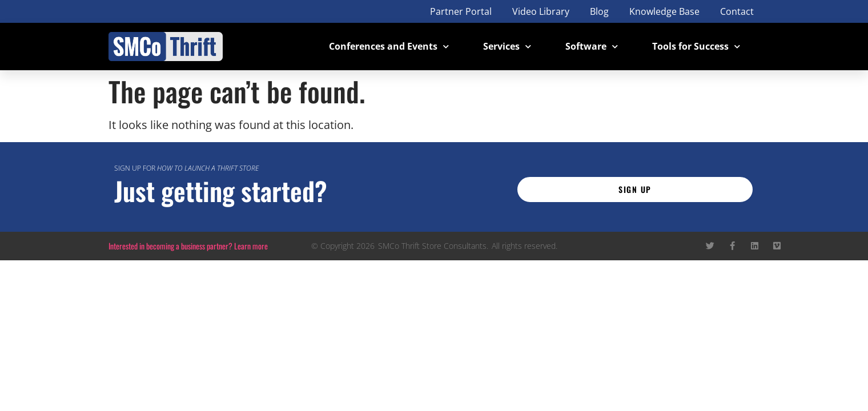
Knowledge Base (664, 11)
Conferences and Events (389, 47)
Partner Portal (461, 11)
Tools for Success (696, 47)
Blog (599, 11)
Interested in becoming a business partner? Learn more (188, 246)
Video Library (541, 11)
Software (592, 47)
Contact (737, 11)
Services (507, 47)
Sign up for (186, 168)
